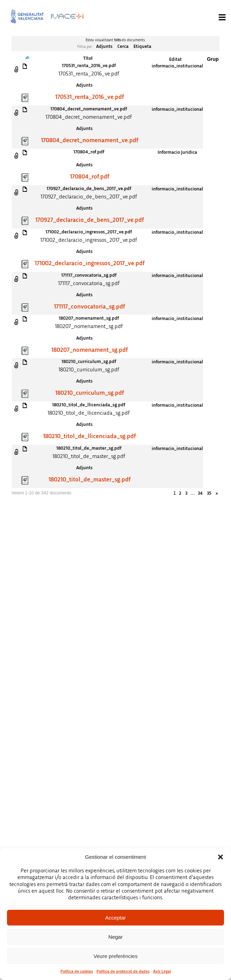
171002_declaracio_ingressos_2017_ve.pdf (89, 232)
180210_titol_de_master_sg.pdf (89, 448)
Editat (175, 59)
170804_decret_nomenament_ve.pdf (89, 109)
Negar (115, 937)
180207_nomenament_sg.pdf (89, 318)
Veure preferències (116, 956)
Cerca (123, 46)
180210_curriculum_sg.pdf (89, 362)
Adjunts (104, 46)
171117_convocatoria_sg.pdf (89, 275)
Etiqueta (142, 46)
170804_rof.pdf (89, 152)
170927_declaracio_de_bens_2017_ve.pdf (89, 189)
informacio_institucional (177, 66)
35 (209, 493)
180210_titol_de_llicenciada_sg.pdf (89, 405)
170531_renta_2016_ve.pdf (89, 66)
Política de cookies (77, 971)
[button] (221, 857)
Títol (88, 58)
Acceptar (115, 918)
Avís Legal (162, 971)
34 (200, 493)
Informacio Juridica (177, 153)
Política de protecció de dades (123, 971)
